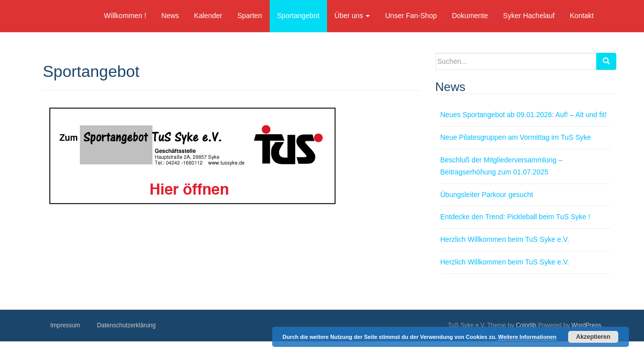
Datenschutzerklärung (127, 325)
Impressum (65, 325)
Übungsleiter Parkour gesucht (487, 195)
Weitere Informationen (527, 337)
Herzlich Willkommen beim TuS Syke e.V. (505, 239)
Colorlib (526, 325)
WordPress (586, 325)
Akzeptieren (593, 337)
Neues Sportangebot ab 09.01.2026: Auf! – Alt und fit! (524, 115)
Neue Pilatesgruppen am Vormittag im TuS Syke (516, 137)
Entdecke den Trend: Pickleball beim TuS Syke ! (515, 217)
